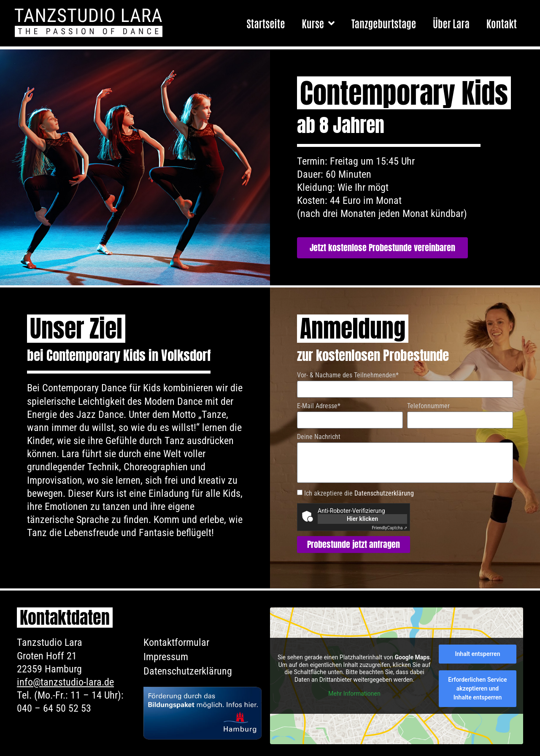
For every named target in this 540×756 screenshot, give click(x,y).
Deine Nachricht (319, 437)
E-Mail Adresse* (319, 406)
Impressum (166, 657)
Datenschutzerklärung (384, 493)
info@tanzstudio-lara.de (65, 682)
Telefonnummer (428, 406)
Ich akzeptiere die (359, 493)
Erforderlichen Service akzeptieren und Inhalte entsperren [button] (477, 688)
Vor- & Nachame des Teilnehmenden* (348, 375)
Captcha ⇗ (390, 528)
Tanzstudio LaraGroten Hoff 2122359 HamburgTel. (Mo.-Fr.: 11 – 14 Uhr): (70, 669)
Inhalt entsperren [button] (478, 654)
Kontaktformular (176, 642)
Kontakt (502, 23)
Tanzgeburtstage (384, 23)
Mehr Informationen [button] (354, 694)
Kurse (318, 23)
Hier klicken (362, 519)
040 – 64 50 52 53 (54, 708)
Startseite (266, 23)
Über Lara (451, 23)
